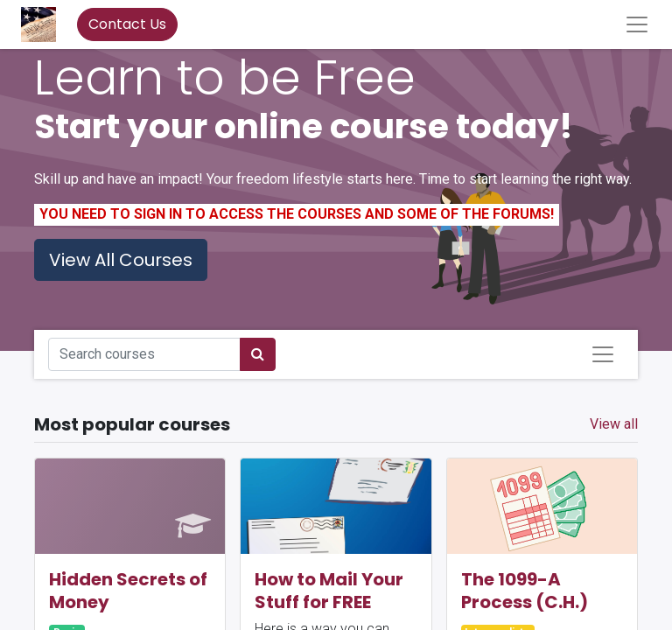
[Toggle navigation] (603, 354)
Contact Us (127, 24)
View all (614, 424)
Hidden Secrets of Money (128, 591)
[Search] (258, 354)
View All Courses (121, 260)
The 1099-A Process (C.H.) (525, 591)
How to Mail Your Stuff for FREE (329, 591)
